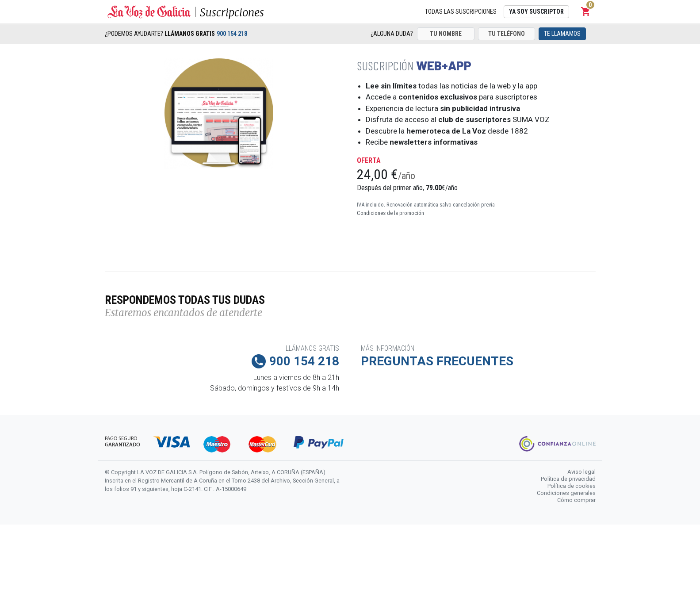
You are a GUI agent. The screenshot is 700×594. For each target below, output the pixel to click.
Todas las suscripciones (461, 11)
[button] (586, 11)
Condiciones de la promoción (390, 213)
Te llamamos (562, 34)
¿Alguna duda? (392, 34)
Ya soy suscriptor (536, 11)
